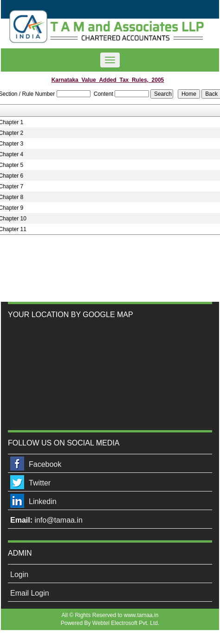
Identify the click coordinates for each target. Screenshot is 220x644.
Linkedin (43, 501)
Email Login (30, 593)
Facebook (45, 464)
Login (19, 574)
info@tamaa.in (58, 520)
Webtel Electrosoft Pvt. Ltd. (126, 623)
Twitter (40, 483)
